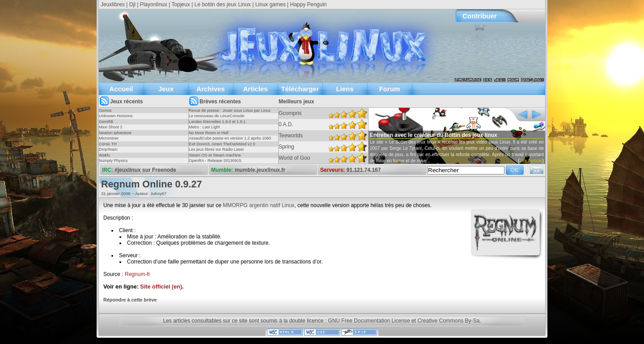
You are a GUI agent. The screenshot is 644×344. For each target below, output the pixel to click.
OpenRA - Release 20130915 (215, 161)
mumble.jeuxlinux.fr (260, 170)
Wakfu (104, 155)
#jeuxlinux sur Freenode (145, 170)
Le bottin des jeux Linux (223, 4)
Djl (132, 4)
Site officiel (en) (161, 287)
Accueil (121, 89)
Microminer (109, 138)
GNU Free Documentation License (369, 321)
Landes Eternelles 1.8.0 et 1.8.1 (217, 122)
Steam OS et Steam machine (215, 155)
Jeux (166, 89)
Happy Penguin (308, 4)
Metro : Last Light (204, 127)
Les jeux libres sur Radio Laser (216, 149)
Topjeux (181, 4)
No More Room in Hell (209, 133)
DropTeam (108, 149)
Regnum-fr (138, 274)
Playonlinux (154, 4)
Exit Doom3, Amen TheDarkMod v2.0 (222, 144)
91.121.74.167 (364, 170)
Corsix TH (108, 144)
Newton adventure (115, 133)
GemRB (106, 122)
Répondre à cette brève (130, 300)
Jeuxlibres (113, 4)
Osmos (105, 110)
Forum (390, 89)
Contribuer (480, 16)
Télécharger (300, 89)
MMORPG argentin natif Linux (258, 205)
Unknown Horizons (116, 116)
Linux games (271, 4)
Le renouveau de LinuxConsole (217, 116)
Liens (345, 89)
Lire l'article (531, 161)
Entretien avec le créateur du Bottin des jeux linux (434, 135)
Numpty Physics (113, 161)
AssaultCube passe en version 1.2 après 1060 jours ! (230, 141)
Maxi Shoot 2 (111, 127)
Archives (210, 89)
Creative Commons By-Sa (448, 321)
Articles (255, 89)
